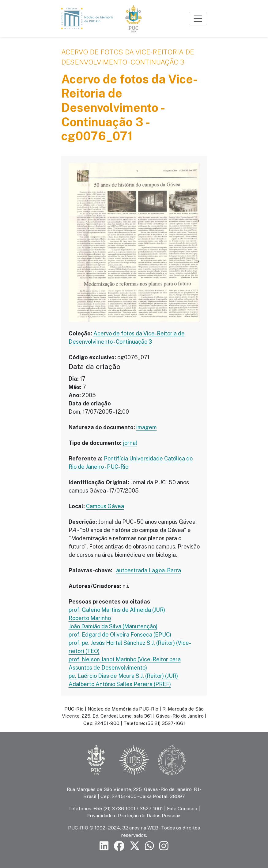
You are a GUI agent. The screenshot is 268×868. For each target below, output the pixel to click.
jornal (130, 443)
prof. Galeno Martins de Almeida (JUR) (117, 610)
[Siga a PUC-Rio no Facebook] (119, 846)
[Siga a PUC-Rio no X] (135, 846)
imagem (147, 427)
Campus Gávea (105, 506)
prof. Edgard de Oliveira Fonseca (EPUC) (120, 635)
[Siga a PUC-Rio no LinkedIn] (104, 846)
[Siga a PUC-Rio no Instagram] (164, 846)
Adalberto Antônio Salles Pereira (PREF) (120, 684)
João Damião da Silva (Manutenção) (113, 626)
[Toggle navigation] (198, 19)
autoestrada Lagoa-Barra (149, 570)
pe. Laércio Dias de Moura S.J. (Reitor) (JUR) (123, 676)
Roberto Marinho (90, 618)
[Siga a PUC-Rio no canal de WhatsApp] (149, 846)
